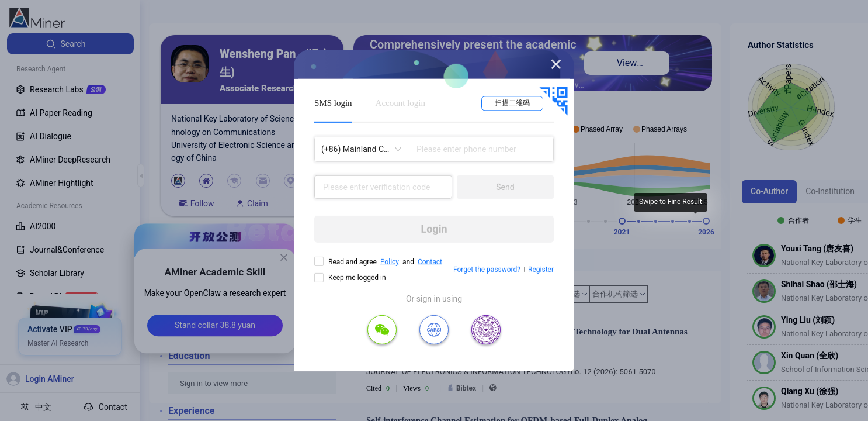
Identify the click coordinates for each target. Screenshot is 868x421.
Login (434, 229)
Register (541, 270)
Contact (430, 262)
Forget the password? (487, 270)
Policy (390, 262)
